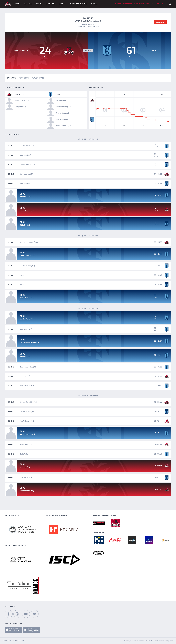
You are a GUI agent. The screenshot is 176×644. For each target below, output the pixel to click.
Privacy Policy (8, 641)
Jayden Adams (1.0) (27, 434)
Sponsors (50, 4)
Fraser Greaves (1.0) (27, 255)
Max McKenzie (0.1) (27, 445)
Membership (20, 641)
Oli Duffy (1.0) (25, 357)
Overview (12, 78)
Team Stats (24, 78)
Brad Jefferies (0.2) (27, 386)
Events (62, 4)
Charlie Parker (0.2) (27, 266)
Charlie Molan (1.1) (27, 146)
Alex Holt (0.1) (25, 184)
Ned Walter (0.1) (26, 454)
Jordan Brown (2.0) (27, 211)
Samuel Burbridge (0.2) (29, 242)
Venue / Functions (78, 4)
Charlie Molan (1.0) (27, 319)
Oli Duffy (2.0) (25, 225)
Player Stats (38, 78)
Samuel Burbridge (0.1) (28, 402)
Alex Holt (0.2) (25, 155)
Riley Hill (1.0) (25, 467)
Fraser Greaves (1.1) (27, 165)
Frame (171, 641)
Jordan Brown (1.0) (27, 491)
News (17, 4)
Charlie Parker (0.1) (27, 412)
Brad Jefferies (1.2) (27, 298)
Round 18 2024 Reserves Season (88, 20)
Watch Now (160, 22)
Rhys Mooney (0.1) (27, 174)
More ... (95, 4)
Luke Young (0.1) (26, 376)
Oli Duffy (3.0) (25, 197)
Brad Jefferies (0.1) (27, 478)
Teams (39, 4)
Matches (28, 4)
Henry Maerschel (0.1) (28, 367)
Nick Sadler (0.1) (26, 329)
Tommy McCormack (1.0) (29, 343)
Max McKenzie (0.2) (27, 421)
